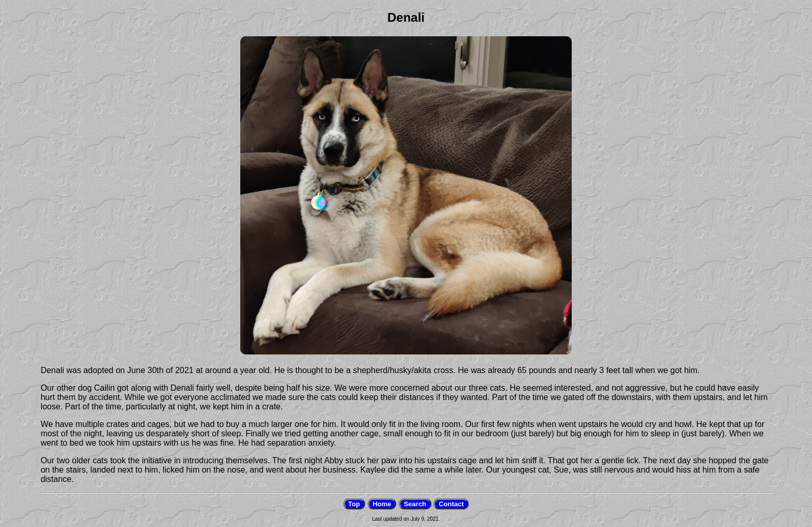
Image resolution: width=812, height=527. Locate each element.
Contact (451, 504)
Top (354, 504)
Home (382, 504)
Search (415, 504)
